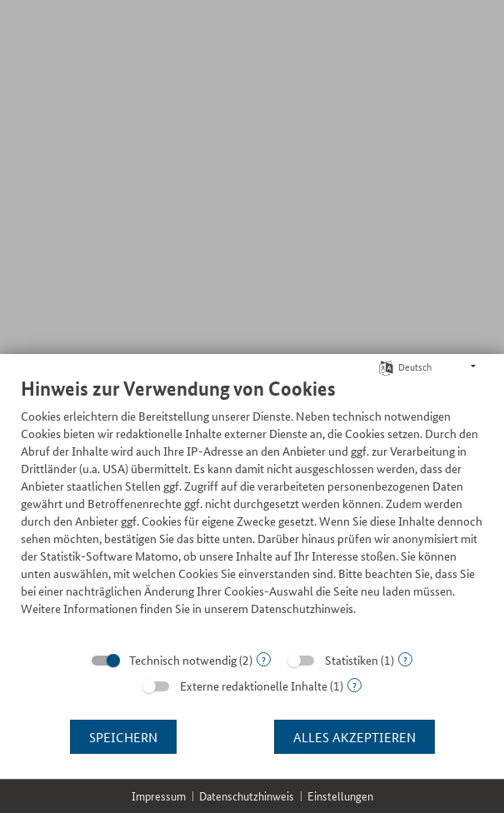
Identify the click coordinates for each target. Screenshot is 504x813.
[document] (252, 509)
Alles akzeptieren (354, 737)
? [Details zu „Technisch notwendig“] (264, 659)
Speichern (123, 737)
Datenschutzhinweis (247, 796)
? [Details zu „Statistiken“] (405, 659)
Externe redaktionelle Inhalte (254, 686)
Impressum (159, 796)
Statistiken (352, 660)
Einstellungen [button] (340, 796)
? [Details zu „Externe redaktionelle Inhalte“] (354, 685)
